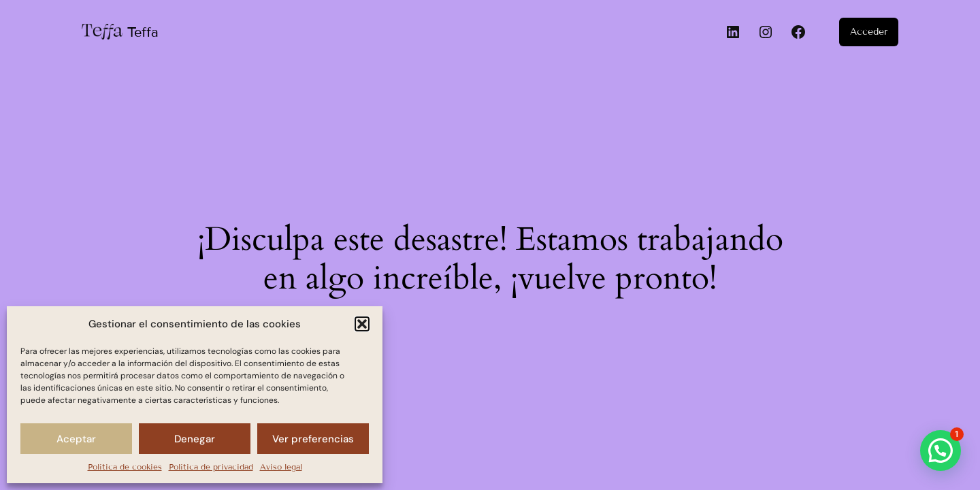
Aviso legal (281, 467)
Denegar (195, 439)
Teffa (143, 32)
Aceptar (76, 439)
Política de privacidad (211, 467)
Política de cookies (125, 467)
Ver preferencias (313, 439)
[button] (362, 324)
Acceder (869, 32)
